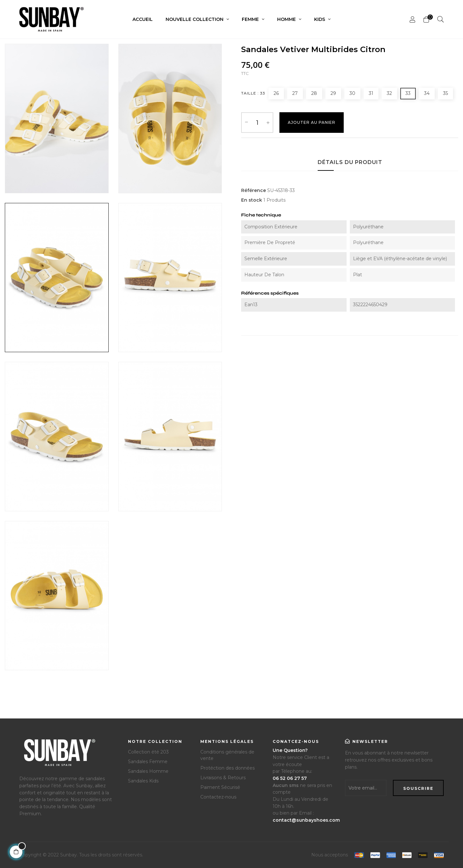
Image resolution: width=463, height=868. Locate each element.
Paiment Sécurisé (220, 787)
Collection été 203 (148, 752)
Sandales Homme (148, 771)
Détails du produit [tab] (350, 162)
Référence (254, 190)
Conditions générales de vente (227, 755)
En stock (252, 200)
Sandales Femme (148, 762)
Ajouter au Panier (312, 122)
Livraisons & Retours (223, 778)
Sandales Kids (143, 781)
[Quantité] (257, 123)
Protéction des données (227, 768)
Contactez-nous (218, 797)
